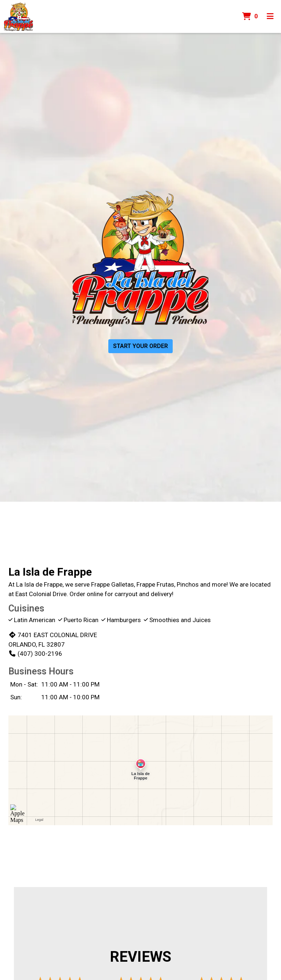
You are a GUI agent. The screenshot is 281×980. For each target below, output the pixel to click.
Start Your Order (140, 346)
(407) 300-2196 (35, 654)
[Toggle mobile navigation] (270, 16)
